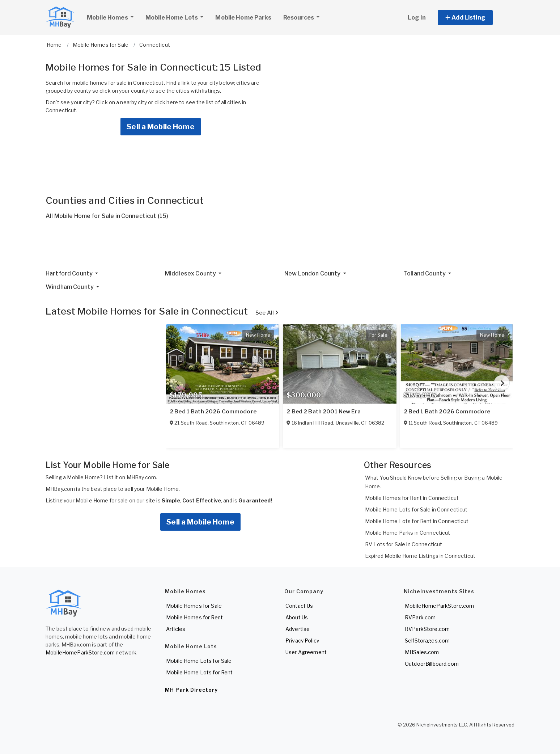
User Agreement (306, 652)
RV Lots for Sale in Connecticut (404, 544)
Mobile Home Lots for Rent (200, 672)
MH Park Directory (191, 690)
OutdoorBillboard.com (432, 664)
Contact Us (299, 606)
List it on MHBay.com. (130, 477)
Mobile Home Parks (243, 18)
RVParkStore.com (427, 629)
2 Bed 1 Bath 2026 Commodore (213, 412)
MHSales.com (422, 652)
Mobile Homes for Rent (194, 617)
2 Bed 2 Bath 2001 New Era (324, 412)
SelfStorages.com (427, 641)
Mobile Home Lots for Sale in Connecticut (416, 509)
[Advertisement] (263, 248)
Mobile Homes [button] (113, 17)
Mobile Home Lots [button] (172, 18)
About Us (297, 617)
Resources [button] (299, 18)
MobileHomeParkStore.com (80, 652)
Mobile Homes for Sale (194, 606)
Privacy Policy (302, 641)
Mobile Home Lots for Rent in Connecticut (417, 521)
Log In (417, 18)
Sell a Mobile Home (161, 127)
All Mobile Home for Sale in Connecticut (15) (107, 216)
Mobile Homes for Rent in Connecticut (412, 498)
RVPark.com (420, 617)
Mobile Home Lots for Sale (199, 661)
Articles (176, 629)
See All (267, 313)
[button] (473, 18)
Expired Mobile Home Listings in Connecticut (420, 556)
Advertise (298, 629)
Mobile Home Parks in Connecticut (408, 533)
